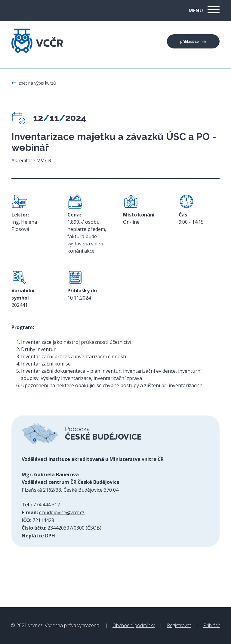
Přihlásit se (189, 41)
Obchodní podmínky (134, 625)
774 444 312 (46, 505)
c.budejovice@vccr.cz (62, 512)
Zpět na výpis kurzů (37, 83)
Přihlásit (212, 625)
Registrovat (179, 625)
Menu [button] (204, 11)
